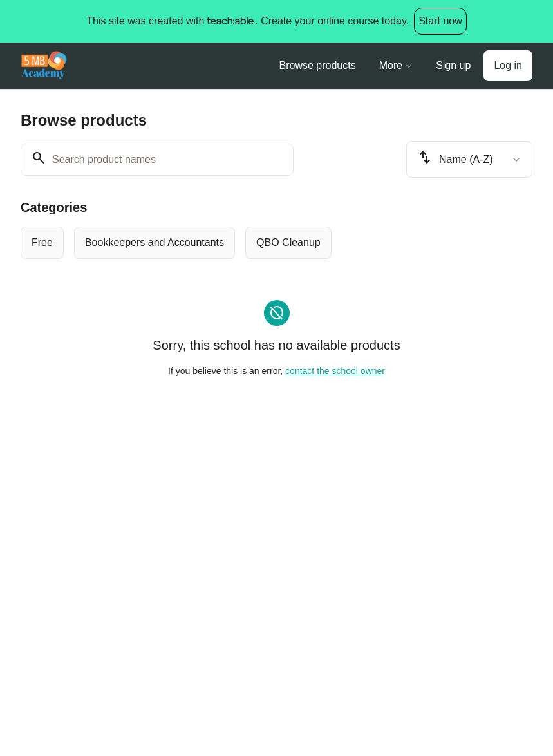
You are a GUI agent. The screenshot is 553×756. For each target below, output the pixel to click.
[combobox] (469, 159)
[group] (276, 243)
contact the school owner (335, 371)
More (396, 65)
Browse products (318, 65)
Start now (440, 21)
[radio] (42, 243)
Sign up (453, 65)
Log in (508, 65)
